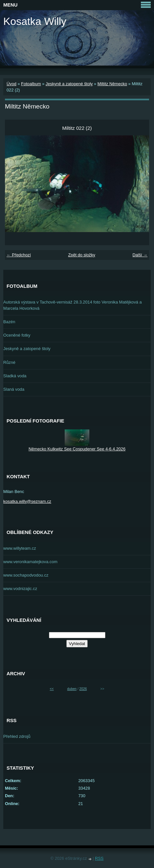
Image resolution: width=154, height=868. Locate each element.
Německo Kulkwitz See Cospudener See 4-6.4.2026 (77, 449)
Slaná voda (14, 389)
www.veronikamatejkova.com (30, 562)
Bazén (9, 322)
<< (52, 689)
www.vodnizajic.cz (20, 589)
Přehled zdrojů (17, 736)
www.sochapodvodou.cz (26, 575)
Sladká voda (15, 376)
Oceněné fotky (17, 335)
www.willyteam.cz (20, 548)
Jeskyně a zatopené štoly (69, 84)
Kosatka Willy (35, 21)
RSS (99, 858)
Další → (140, 255)
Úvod (11, 84)
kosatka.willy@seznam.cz (27, 501)
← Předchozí (19, 255)
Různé (9, 362)
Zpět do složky (82, 255)
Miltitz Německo (112, 84)
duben (72, 689)
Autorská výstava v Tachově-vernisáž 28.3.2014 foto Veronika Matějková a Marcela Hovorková (73, 305)
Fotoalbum (31, 84)
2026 (83, 689)
